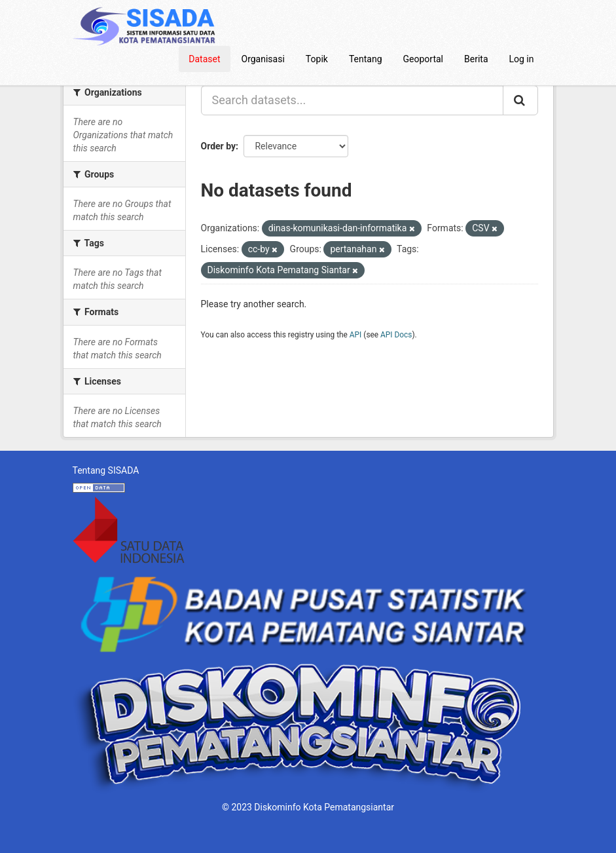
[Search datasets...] (352, 100)
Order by (219, 146)
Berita (476, 59)
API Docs (396, 335)
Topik (317, 59)
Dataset (204, 59)
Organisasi (263, 59)
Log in (522, 59)
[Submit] (520, 100)
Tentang (366, 59)
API (356, 335)
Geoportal (423, 59)
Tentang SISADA (106, 470)
